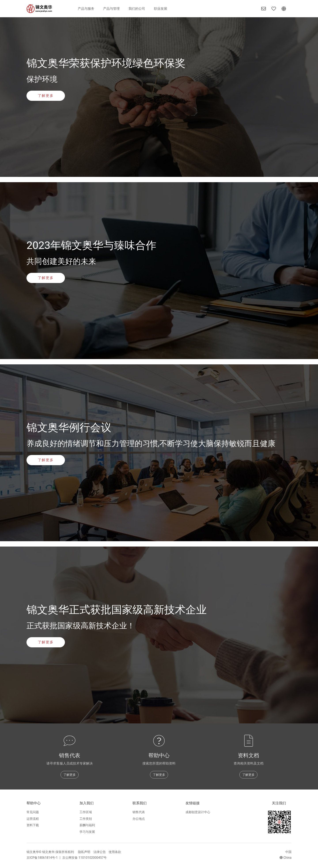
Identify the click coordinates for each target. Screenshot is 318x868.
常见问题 (33, 812)
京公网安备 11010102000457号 (84, 858)
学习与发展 (87, 832)
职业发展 (161, 9)
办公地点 (139, 819)
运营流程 (33, 819)
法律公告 (100, 852)
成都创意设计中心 (198, 812)
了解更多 (46, 96)
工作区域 (86, 812)
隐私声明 (84, 852)
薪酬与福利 (87, 825)
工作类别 (86, 819)
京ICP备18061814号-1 (43, 858)
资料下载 (33, 825)
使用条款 (115, 852)
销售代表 (139, 812)
